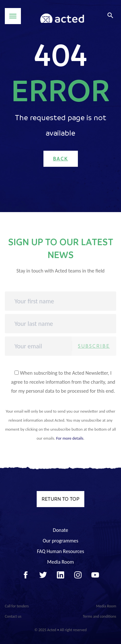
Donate (60, 530)
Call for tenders (17, 606)
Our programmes (61, 541)
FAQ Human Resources (61, 551)
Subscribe (94, 346)
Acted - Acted (62, 16)
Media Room (60, 562)
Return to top (60, 499)
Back (61, 159)
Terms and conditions (99, 616)
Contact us (13, 616)
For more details (70, 438)
